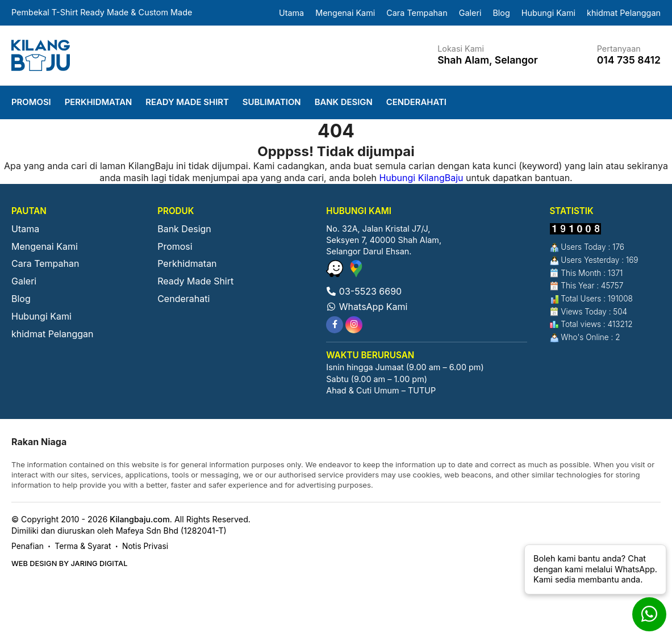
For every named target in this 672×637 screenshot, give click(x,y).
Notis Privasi (145, 546)
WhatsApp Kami (367, 307)
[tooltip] (335, 325)
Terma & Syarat (83, 546)
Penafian (28, 546)
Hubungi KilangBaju (421, 178)
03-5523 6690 (364, 291)
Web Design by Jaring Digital (69, 563)
